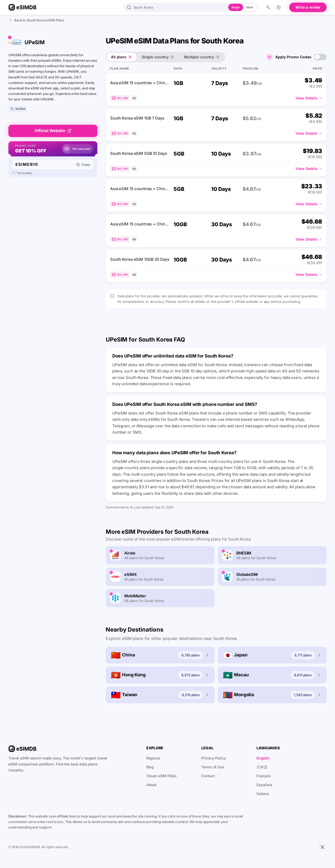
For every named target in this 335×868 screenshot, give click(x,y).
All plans (122, 57)
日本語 (262, 767)
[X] (322, 847)
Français (264, 776)
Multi (250, 7)
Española (264, 785)
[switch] (320, 57)
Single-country (158, 57)
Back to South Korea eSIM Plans (36, 20)
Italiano (263, 794)
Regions (153, 758)
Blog (150, 767)
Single (236, 7)
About (151, 785)
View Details (309, 98)
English (263, 758)
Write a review (308, 7)
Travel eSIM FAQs (161, 776)
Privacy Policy (213, 758)
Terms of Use (213, 767)
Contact (208, 776)
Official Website (53, 131)
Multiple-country (202, 57)
